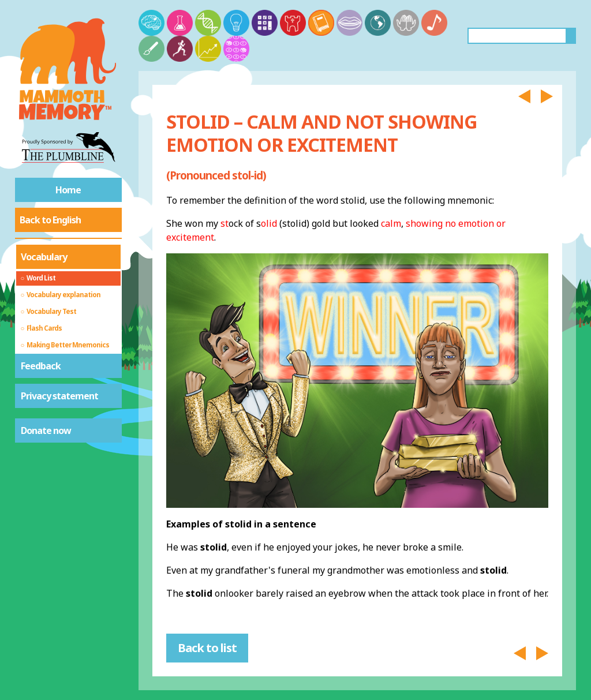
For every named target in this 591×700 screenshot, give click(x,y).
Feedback (41, 366)
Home (68, 190)
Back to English (50, 220)
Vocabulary (44, 257)
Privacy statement (59, 396)
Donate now (46, 431)
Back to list (207, 648)
